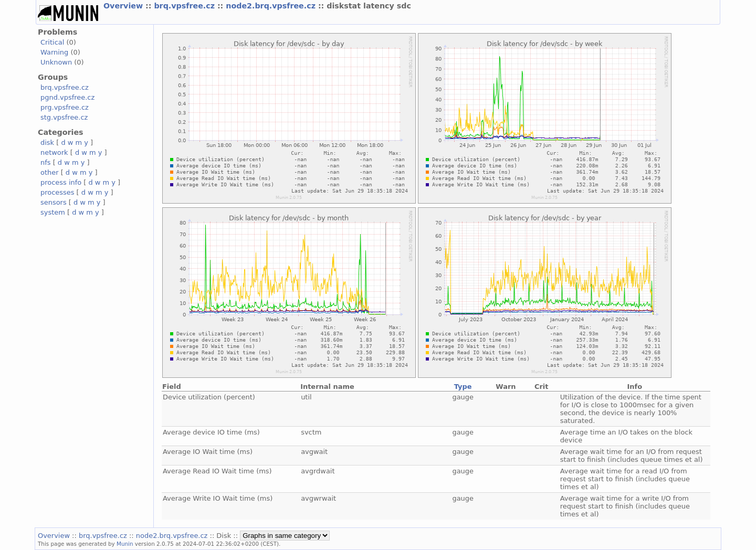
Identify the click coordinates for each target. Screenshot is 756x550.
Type (463, 387)
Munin (125, 544)
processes (57, 192)
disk (47, 142)
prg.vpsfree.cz (65, 107)
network (54, 152)
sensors (54, 202)
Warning (54, 52)
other (50, 172)
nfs (46, 162)
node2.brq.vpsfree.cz (272, 6)
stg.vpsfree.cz (64, 117)
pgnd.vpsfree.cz (67, 97)
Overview (124, 6)
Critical (52, 42)
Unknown (56, 62)
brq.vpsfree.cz (186, 6)
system (53, 212)
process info (61, 182)
